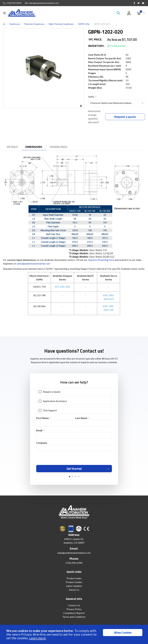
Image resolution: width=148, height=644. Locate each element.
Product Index (74, 580)
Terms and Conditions (74, 618)
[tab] (12, 147)
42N (68, 287)
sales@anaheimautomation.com (44, 3)
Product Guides (74, 584)
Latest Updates (74, 588)
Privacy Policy (74, 611)
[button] (81, 106)
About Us (74, 591)
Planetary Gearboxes (34, 24)
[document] (74, 634)
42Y (57, 287)
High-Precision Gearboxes (61, 24)
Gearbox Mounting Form (101, 260)
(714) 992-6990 (14, 3)
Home (4, 24)
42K (62, 287)
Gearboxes (15, 24)
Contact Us (74, 607)
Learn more (37, 638)
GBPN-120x (84, 24)
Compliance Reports (74, 615)
